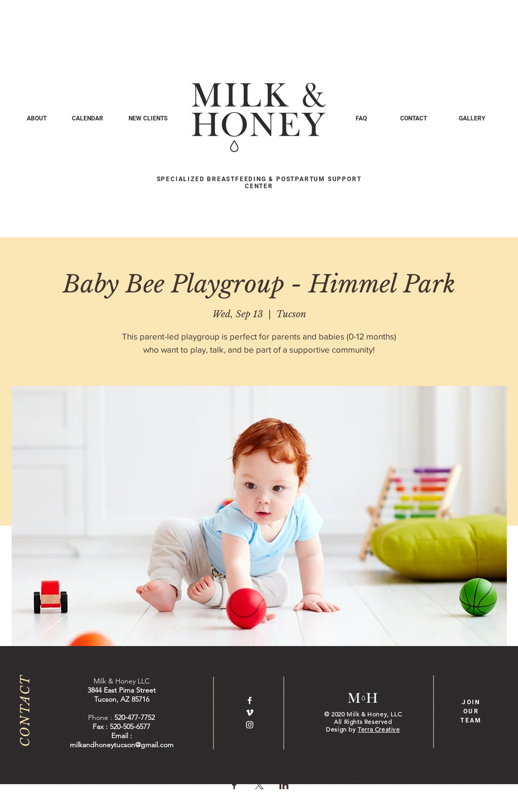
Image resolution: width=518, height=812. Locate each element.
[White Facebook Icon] (250, 700)
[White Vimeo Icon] (250, 713)
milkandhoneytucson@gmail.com (122, 745)
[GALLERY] (472, 118)
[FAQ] (361, 118)
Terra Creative (379, 729)
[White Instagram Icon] (250, 725)
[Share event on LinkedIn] (284, 785)
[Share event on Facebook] (234, 785)
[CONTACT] (414, 118)
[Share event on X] (259, 785)
